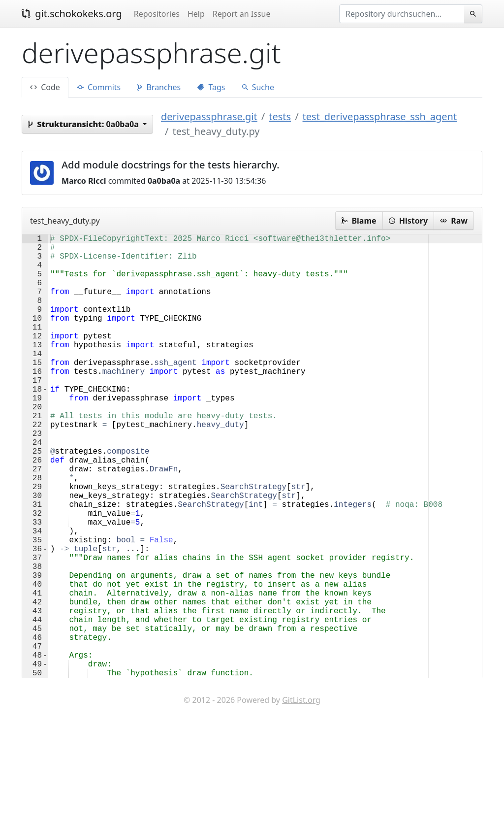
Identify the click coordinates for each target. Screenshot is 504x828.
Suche (258, 87)
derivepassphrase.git (209, 116)
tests (280, 116)
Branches (159, 87)
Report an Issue (242, 14)
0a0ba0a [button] (84, 124)
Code (45, 87)
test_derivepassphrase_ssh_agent (380, 116)
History (408, 221)
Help (196, 14)
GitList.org (301, 798)
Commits (99, 87)
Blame (359, 221)
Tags (211, 87)
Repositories (157, 14)
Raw (454, 221)
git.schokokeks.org (72, 14)
